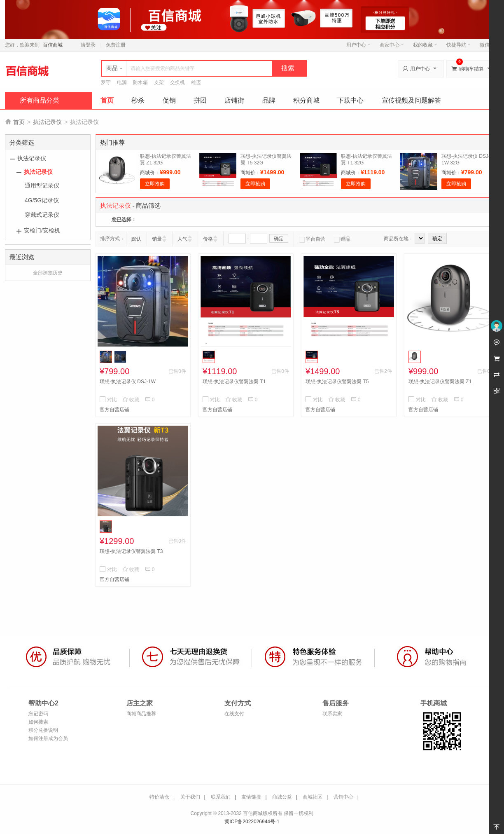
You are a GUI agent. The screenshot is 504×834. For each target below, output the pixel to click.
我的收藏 (425, 45)
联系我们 (221, 797)
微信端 (487, 45)
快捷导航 (458, 45)
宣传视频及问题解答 (411, 100)
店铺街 (234, 100)
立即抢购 (155, 184)
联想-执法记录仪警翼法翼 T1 (234, 382)
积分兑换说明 (43, 730)
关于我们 (190, 797)
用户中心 (358, 45)
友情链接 (251, 797)
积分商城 (306, 100)
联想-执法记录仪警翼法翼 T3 (131, 551)
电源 (122, 82)
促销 (169, 100)
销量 (157, 239)
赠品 (342, 239)
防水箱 (140, 82)
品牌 (269, 100)
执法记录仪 (47, 122)
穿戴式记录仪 (42, 215)
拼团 (200, 100)
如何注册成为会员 (48, 738)
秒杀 (138, 100)
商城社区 (313, 797)
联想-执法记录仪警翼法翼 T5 (337, 382)
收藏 (131, 400)
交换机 (177, 82)
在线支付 (234, 714)
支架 (159, 82)
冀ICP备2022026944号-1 (252, 822)
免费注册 (116, 45)
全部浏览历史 (48, 273)
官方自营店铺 (114, 410)
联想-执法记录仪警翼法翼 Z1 (440, 382)
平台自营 (312, 239)
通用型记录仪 (42, 185)
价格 (208, 239)
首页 (107, 100)
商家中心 (392, 45)
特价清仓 (159, 797)
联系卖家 (332, 714)
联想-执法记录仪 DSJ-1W (128, 382)
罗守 (106, 82)
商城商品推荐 (141, 714)
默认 (136, 239)
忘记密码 (38, 714)
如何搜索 (38, 722)
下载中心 (350, 100)
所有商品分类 (40, 100)
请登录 (88, 45)
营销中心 (343, 797)
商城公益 (282, 797)
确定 (279, 239)
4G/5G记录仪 (42, 200)
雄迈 (196, 82)
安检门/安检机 (42, 230)
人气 (182, 239)
